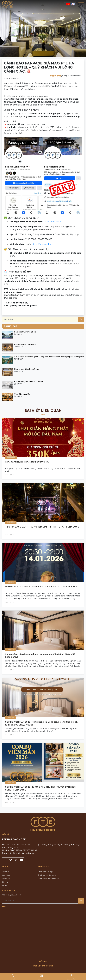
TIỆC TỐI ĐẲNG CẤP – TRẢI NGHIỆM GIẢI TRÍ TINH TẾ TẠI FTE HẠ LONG (42, 527)
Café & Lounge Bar (22, 394)
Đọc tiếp (10, 475)
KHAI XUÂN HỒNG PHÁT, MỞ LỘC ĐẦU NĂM (28, 462)
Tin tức (5, 886)
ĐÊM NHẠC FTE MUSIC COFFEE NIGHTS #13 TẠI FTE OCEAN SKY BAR (41, 587)
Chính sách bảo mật (45, 872)
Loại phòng (6, 875)
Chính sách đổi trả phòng (47, 875)
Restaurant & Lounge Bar (25, 344)
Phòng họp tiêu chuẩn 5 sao (27, 369)
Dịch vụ (5, 882)
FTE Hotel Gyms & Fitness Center (29, 382)
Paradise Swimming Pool (25, 332)
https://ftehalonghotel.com (45, 244)
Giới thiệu (6, 872)
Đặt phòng (6, 879)
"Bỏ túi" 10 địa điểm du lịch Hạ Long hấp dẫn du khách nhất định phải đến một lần (49, 357)
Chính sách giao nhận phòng (48, 879)
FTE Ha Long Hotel (52, 222)
